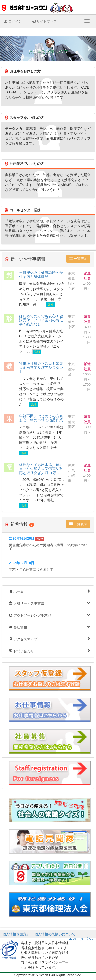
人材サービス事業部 (50, 603)
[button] (7, 48)
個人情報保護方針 (16, 934)
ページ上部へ (81, 939)
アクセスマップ (50, 639)
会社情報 (50, 627)
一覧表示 (78, 259)
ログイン (13, 21)
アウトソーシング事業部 (50, 615)
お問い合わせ (50, 651)
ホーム (50, 591)
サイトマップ (44, 21)
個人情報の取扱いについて (55, 934)
